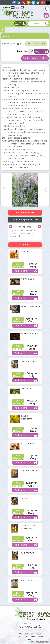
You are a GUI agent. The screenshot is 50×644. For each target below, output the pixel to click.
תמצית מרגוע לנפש (29, 334)
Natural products (25, 213)
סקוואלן (25, 498)
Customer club (20, 23)
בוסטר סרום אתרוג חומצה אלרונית (29, 527)
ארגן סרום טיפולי (29, 361)
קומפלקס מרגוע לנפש (31, 306)
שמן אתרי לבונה (28, 443)
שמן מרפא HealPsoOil (27, 417)
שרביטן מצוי (27, 388)
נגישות (3, 30)
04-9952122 (46, 10)
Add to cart (21, 271)
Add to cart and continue (35, 58)
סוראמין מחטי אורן (29, 471)
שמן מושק (26, 252)
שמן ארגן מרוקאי (29, 279)
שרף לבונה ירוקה (29, 580)
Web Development (40, 642)
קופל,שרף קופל (28, 553)
